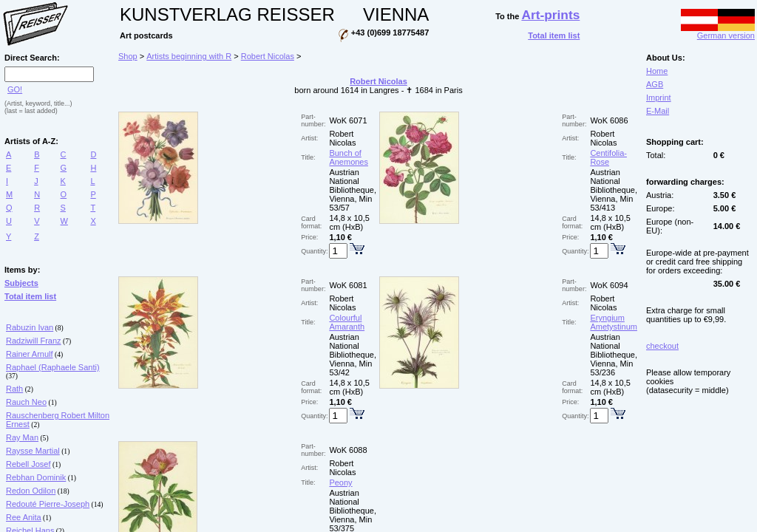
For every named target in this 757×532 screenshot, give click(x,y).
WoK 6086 (609, 120)
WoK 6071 (348, 120)
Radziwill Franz (34, 341)
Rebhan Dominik (36, 477)
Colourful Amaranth (347, 322)
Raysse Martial (33, 451)
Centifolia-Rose (608, 157)
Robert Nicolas (268, 56)
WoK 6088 (348, 450)
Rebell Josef (28, 464)
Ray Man (22, 437)
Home (657, 71)
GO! (15, 89)
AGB (655, 84)
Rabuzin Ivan (30, 327)
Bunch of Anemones (349, 157)
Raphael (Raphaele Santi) (53, 367)
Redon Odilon (31, 491)
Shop (128, 56)
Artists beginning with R (189, 56)
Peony (340, 482)
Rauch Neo (26, 402)
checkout (662, 346)
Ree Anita (24, 517)
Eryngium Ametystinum (614, 322)
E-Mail (658, 111)
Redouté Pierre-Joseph (48, 504)
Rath (14, 389)
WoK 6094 (609, 285)
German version (718, 32)
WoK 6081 (348, 285)
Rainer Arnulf (30, 354)
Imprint (659, 98)
